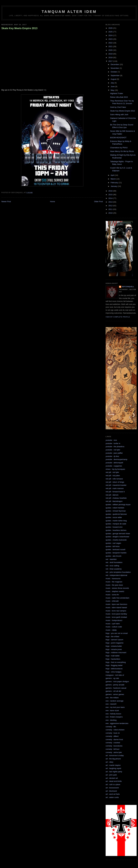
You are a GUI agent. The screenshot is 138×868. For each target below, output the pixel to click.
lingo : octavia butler (114, 646)
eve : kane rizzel (112, 710)
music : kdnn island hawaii (116, 608)
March (113, 179)
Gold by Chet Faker (118, 107)
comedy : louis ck (113, 733)
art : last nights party (114, 772)
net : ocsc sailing (112, 566)
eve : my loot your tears (115, 707)
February (115, 183)
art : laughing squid (113, 768)
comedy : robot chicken (115, 730)
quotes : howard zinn (114, 527)
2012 (111, 206)
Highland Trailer (117, 93)
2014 (111, 198)
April (113, 175)
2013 (111, 202)
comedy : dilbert (112, 736)
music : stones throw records (117, 588)
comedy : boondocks (114, 746)
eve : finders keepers (114, 717)
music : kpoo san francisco (116, 604)
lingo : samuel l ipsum (114, 640)
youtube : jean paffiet (114, 453)
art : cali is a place (113, 784)
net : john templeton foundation (118, 572)
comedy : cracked (113, 743)
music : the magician (114, 582)
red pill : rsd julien (113, 476)
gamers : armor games (115, 694)
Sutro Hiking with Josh (119, 115)
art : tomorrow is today (115, 755)
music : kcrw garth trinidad (116, 617)
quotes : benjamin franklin (116, 553)
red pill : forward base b (115, 492)
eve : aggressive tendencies (117, 723)
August (114, 79)
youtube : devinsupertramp (116, 459)
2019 (111, 54)
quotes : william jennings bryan (118, 505)
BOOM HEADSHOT (118, 138)
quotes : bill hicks (113, 546)
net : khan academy (114, 569)
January (114, 186)
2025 (111, 32)
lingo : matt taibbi (113, 656)
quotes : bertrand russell (115, 550)
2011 (111, 209)
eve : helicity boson (113, 714)
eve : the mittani (112, 698)
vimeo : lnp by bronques (115, 469)
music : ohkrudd (112, 601)
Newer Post (6, 202)
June (113, 87)
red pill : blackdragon (114, 501)
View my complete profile (118, 317)
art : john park (111, 775)
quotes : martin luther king (116, 521)
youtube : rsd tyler (113, 450)
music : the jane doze (114, 585)
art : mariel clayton (113, 765)
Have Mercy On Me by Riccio (122, 151)
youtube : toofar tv (113, 443)
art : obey (109, 762)
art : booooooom (112, 788)
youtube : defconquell (114, 463)
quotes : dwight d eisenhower (117, 537)
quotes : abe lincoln (113, 556)
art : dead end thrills (114, 781)
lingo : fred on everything (116, 662)
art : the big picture (113, 759)
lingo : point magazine (114, 643)
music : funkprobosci (114, 620)
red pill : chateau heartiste (116, 498)
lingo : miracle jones (114, 649)
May (113, 90)
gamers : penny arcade (115, 685)
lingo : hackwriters (113, 659)
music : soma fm (112, 595)
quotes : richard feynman (116, 511)
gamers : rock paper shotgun (117, 681)
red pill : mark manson (115, 488)
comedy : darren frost (114, 739)
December (115, 64)
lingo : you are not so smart (117, 633)
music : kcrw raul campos (116, 611)
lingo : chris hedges (113, 672)
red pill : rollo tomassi (114, 479)
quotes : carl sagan (113, 543)
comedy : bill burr (113, 749)
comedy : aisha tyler (114, 752)
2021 (111, 46)
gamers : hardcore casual (116, 688)
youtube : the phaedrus (115, 447)
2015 (111, 195)
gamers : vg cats (112, 678)
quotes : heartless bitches (116, 530)
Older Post (99, 202)
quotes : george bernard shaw (118, 534)
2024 (111, 35)
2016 (111, 191)
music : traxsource (113, 579)
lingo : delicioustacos (114, 669)
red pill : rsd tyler (112, 472)
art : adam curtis (112, 797)
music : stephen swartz (115, 591)
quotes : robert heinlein (115, 508)
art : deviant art (112, 778)
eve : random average (114, 701)
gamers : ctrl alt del (113, 691)
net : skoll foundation (114, 562)
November (115, 68)
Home (53, 202)
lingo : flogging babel (114, 665)
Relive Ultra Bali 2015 (119, 97)
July (113, 83)
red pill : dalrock (112, 495)
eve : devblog (111, 720)
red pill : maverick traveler (116, 485)
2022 (111, 43)
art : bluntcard (111, 791)
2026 (111, 28)
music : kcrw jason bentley (116, 614)
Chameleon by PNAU (119, 148)
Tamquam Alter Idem (69, 12)
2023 (111, 39)
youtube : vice (111, 440)
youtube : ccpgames (114, 466)
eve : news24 (111, 704)
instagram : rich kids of (115, 675)
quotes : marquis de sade (116, 524)
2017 (111, 61)
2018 (111, 58)
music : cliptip (111, 630)
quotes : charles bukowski (116, 540)
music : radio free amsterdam (117, 598)
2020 (111, 50)
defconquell (128, 287)
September (115, 75)
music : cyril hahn (113, 624)
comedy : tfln (111, 727)
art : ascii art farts (113, 794)
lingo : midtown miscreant (116, 652)
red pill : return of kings (115, 482)
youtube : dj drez (112, 456)
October (114, 72)
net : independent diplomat (116, 575)
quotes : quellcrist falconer (116, 514)
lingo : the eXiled (112, 637)
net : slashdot (111, 559)
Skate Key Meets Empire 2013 (19, 28)
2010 (111, 213)
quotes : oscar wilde (114, 517)
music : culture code (114, 627)
